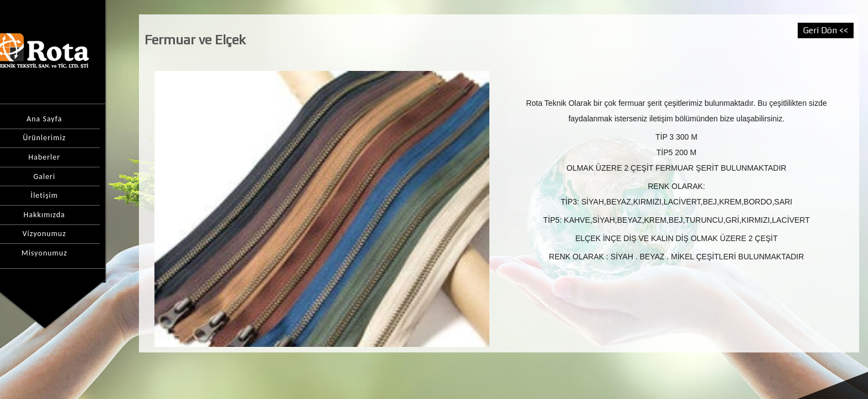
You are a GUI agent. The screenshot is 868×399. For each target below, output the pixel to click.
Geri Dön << (826, 30)
